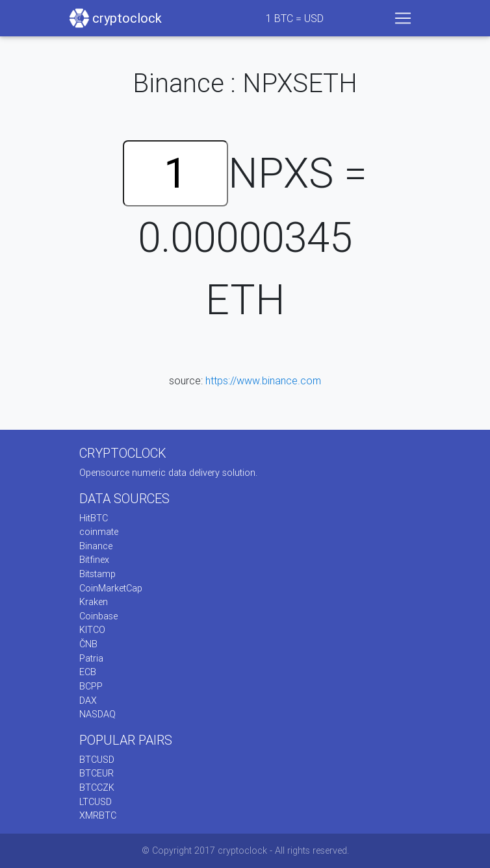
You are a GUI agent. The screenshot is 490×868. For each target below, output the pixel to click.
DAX (88, 701)
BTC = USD (295, 18)
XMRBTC (98, 815)
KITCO (92, 630)
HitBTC (94, 518)
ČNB (88, 644)
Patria (91, 658)
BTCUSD (97, 760)
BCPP (91, 686)
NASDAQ (97, 714)
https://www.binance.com (263, 380)
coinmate (99, 532)
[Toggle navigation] (403, 18)
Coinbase (98, 616)
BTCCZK (97, 787)
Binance (96, 546)
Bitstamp (97, 574)
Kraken (94, 602)
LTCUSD (96, 802)
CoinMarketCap (111, 588)
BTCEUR (97, 773)
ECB (88, 672)
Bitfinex (94, 560)
